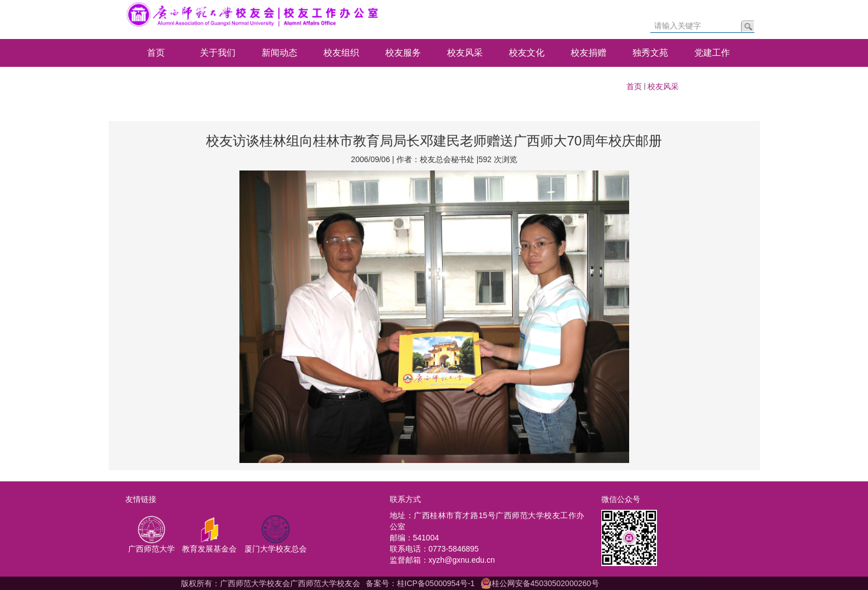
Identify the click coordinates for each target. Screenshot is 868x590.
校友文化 (527, 53)
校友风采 (465, 53)
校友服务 (403, 53)
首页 (156, 53)
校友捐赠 (589, 53)
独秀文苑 (650, 53)
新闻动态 (279, 53)
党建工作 (712, 53)
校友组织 (341, 53)
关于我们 (218, 53)
